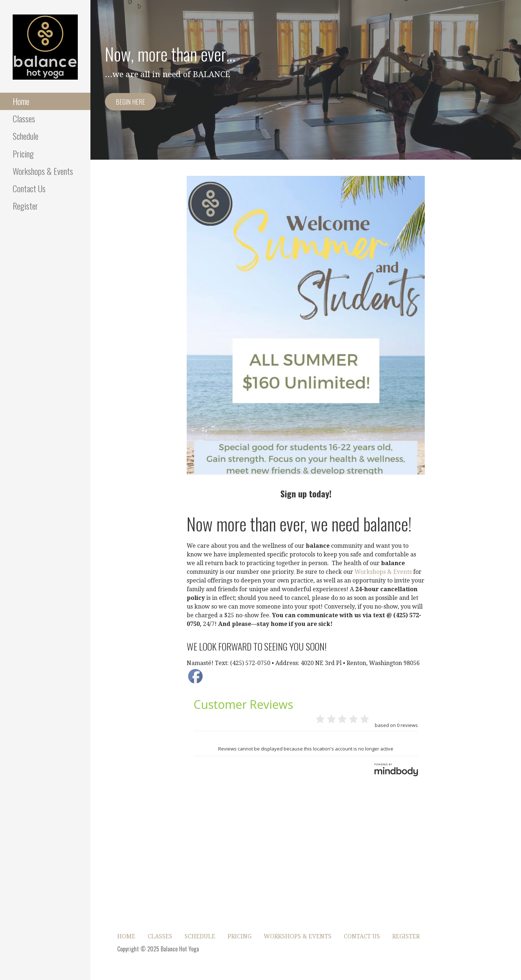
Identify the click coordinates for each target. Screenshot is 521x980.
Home (21, 101)
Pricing (23, 153)
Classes (24, 118)
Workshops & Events (43, 171)
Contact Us (29, 188)
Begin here (130, 102)
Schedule (26, 136)
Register (25, 206)
